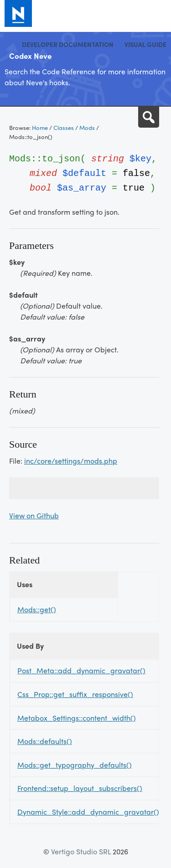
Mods (87, 127)
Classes (64, 127)
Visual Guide (145, 44)
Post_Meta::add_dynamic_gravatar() (81, 670)
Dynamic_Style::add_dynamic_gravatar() (88, 812)
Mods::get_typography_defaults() (75, 765)
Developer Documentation (68, 44)
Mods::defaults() (45, 741)
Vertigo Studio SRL (81, 851)
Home (40, 127)
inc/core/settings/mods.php (71, 461)
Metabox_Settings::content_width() (77, 718)
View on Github (34, 515)
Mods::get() (37, 609)
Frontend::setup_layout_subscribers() (80, 788)
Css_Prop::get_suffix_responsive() (75, 694)
